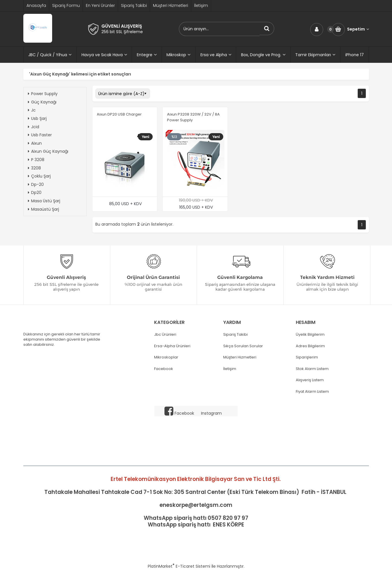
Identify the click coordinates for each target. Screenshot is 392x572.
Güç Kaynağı (42, 102)
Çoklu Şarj (39, 176)
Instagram (211, 413)
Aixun (35, 143)
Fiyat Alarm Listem (312, 392)
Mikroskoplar (166, 357)
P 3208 (36, 160)
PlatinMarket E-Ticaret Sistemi (179, 566)
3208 (34, 168)
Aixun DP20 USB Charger (119, 114)
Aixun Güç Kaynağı (48, 151)
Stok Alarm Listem (312, 369)
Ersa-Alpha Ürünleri (172, 346)
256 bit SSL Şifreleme (122, 32)
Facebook (164, 369)
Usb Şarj (37, 118)
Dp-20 (36, 184)
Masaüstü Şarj (43, 209)
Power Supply (43, 94)
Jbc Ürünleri (165, 335)
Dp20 (35, 192)
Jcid (34, 127)
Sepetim (358, 29)
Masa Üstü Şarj (44, 201)
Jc (32, 110)
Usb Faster (40, 135)
